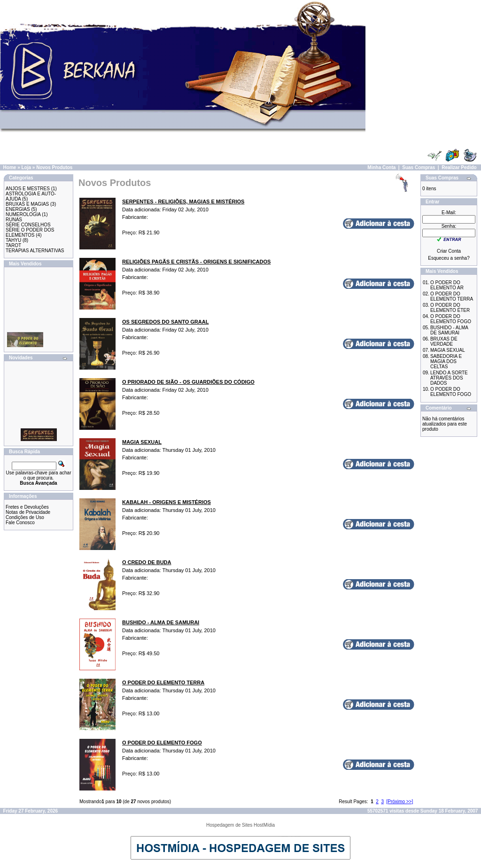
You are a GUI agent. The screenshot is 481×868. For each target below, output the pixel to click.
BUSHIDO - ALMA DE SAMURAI (449, 330)
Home (10, 167)
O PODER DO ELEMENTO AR (447, 285)
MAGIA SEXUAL (448, 350)
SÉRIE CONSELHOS (28, 225)
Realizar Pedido (459, 167)
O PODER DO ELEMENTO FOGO (451, 319)
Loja (26, 167)
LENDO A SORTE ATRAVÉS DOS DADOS (449, 378)
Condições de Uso (25, 517)
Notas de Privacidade (28, 512)
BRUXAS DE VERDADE (444, 341)
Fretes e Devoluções (27, 507)
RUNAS (14, 220)
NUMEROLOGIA (23, 214)
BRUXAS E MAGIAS (27, 204)
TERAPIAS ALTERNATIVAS (35, 251)
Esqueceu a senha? (449, 258)
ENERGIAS (18, 209)
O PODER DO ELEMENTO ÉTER (450, 308)
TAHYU (13, 240)
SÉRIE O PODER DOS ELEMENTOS (30, 232)
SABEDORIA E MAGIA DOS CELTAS (446, 361)
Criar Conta (449, 251)
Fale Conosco (20, 523)
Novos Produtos (54, 167)
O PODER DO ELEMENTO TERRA (452, 296)
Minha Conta (381, 167)
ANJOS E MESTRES (28, 189)
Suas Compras (419, 167)
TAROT (13, 245)
